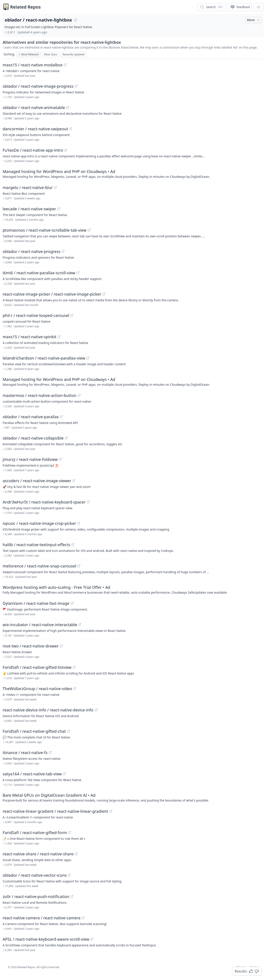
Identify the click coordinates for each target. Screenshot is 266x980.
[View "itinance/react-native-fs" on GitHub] (50, 753)
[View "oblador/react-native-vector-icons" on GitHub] (69, 875)
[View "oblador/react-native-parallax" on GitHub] (61, 417)
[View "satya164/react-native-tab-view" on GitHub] (64, 774)
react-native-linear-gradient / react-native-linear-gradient (55, 811)
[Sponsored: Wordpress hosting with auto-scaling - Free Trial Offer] (133, 589)
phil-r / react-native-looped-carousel (36, 315)
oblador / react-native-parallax (31, 417)
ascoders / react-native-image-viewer (37, 481)
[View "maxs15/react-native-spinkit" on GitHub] (59, 337)
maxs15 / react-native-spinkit (30, 337)
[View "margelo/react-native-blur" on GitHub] (55, 187)
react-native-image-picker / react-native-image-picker (52, 294)
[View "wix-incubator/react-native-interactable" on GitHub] (80, 625)
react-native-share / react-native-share (38, 854)
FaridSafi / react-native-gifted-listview (37, 667)
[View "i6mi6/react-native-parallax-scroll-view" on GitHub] (78, 273)
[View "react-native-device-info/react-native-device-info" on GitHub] (96, 710)
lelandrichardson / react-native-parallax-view (44, 358)
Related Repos (25, 7)
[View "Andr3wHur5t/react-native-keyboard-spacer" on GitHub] (88, 502)
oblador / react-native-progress (31, 251)
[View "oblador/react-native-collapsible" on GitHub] (66, 438)
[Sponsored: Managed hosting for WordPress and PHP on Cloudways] (133, 174)
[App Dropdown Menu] (259, 7)
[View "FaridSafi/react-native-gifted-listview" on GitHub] (74, 667)
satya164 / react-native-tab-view (32, 774)
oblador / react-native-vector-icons (35, 875)
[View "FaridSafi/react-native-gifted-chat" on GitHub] (68, 731)
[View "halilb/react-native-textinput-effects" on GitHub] (73, 545)
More (254, 20)
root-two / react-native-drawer (31, 646)
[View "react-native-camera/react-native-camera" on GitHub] (83, 918)
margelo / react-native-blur (28, 187)
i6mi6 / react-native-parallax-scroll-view (39, 273)
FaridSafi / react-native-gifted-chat (34, 731)
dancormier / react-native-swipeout (35, 129)
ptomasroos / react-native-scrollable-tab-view (45, 230)
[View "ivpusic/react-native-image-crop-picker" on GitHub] (79, 523)
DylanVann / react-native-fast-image (36, 603)
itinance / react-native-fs (25, 753)
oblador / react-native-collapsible (33, 438)
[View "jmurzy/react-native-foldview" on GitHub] (60, 459)
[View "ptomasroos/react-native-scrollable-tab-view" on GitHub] (89, 230)
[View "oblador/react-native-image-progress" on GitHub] (76, 86)
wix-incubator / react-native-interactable (40, 625)
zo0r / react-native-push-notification (36, 896)
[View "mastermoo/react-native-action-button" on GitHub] (79, 395)
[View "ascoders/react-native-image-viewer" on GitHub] (74, 481)
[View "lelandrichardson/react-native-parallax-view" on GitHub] (88, 358)
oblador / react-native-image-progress (38, 86)
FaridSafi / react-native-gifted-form (35, 833)
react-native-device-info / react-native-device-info (48, 710)
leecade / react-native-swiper (29, 209)
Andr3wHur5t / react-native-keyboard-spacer (44, 502)
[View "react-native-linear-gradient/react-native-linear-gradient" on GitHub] (111, 811)
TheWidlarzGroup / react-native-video (37, 689)
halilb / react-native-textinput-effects (36, 545)
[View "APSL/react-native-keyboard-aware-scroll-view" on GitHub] (92, 939)
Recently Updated (74, 54)
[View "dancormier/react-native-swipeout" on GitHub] (71, 129)
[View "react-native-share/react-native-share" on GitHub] (76, 854)
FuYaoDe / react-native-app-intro (33, 150)
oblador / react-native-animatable (34, 107)
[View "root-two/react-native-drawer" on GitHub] (61, 646)
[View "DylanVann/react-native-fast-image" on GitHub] (72, 603)
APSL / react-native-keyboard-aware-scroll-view (46, 939)
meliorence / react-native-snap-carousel (39, 566)
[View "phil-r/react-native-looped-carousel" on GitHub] (72, 315)
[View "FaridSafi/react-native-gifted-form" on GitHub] (70, 833)
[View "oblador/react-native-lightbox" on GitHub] (76, 20)
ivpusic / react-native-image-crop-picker (39, 523)
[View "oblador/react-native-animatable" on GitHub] (68, 107)
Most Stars (51, 54)
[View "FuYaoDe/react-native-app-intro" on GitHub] (66, 150)
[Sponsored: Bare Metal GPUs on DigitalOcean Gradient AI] (133, 797)
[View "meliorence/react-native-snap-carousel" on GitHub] (79, 566)
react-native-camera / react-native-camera (42, 918)
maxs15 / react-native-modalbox (33, 65)
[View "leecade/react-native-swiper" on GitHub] (59, 209)
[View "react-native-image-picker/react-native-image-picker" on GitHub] (104, 294)
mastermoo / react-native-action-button (40, 395)
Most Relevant (29, 54)
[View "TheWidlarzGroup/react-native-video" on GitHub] (75, 689)
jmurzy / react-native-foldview (30, 459)
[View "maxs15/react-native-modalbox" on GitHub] (65, 65)
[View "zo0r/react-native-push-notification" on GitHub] (72, 896)
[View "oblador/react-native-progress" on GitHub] (63, 251)
